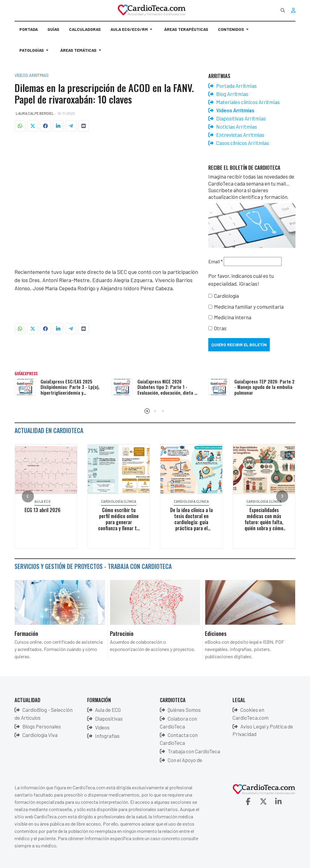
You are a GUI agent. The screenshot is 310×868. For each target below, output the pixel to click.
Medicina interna (233, 317)
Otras (220, 328)
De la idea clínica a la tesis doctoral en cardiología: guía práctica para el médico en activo (192, 522)
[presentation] (28, 496)
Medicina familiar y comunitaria (249, 307)
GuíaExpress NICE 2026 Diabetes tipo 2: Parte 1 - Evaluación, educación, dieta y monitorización (167, 390)
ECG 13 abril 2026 (44, 510)
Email (216, 261)
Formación (26, 633)
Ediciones (216, 633)
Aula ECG (44, 501)
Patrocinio (122, 633)
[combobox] (283, 10)
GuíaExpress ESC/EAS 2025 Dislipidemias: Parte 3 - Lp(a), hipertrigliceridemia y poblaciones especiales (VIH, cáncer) (70, 393)
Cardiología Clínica (120, 501)
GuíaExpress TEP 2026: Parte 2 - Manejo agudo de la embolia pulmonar (264, 387)
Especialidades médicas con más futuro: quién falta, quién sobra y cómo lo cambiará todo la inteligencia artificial (265, 525)
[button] (132, 32)
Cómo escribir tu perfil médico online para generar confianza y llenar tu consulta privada (120, 522)
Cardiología (226, 296)
